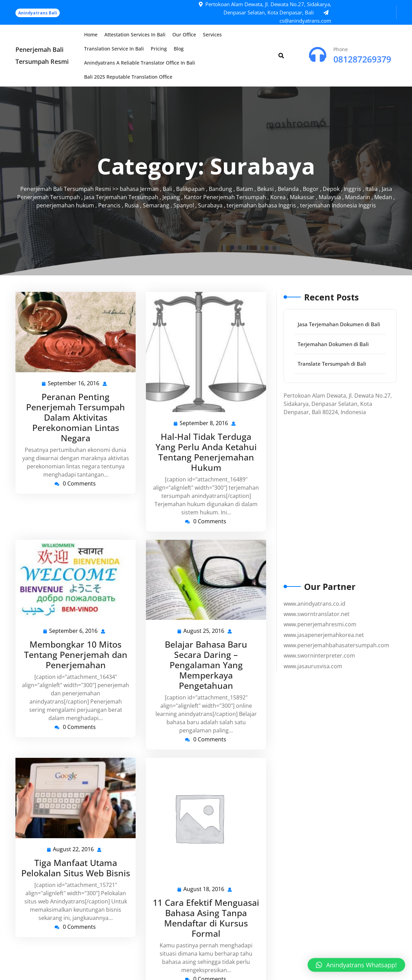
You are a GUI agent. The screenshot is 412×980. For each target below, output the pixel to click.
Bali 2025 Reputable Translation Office (128, 77)
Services (212, 35)
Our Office (184, 35)
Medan (383, 197)
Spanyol (184, 205)
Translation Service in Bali (114, 49)
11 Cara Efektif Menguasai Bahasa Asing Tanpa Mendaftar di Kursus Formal (206, 918)
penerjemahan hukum (65, 205)
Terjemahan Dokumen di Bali (333, 344)
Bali (167, 189)
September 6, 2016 (74, 631)
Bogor (311, 189)
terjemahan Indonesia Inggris (338, 205)
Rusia (132, 205)
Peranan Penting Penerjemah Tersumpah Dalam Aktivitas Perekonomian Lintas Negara (76, 417)
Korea (278, 197)
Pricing (159, 49)
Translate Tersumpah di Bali (332, 364)
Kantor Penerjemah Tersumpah (225, 197)
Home (91, 35)
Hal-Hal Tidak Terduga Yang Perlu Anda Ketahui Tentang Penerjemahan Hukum (206, 452)
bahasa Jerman (139, 189)
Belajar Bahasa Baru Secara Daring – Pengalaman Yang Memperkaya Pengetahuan (206, 665)
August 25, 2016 (204, 631)
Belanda (288, 189)
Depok (331, 189)
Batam (245, 189)
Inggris (352, 189)
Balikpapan (190, 189)
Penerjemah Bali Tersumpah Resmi (66, 189)
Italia (371, 189)
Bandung (220, 189)
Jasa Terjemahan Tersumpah (121, 197)
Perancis (109, 205)
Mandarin (358, 197)
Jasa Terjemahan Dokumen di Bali (339, 324)
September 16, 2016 (74, 383)
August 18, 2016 (204, 889)
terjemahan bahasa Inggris (261, 205)
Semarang (156, 205)
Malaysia (330, 197)
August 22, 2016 (74, 849)
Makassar (302, 197)
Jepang (171, 197)
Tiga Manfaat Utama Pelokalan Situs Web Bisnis (76, 868)
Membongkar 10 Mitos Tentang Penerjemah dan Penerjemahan (76, 654)
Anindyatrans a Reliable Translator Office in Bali (140, 63)
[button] (356, 965)
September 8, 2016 (204, 423)
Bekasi (265, 189)
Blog (179, 49)
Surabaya (210, 205)
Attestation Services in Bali (135, 35)
